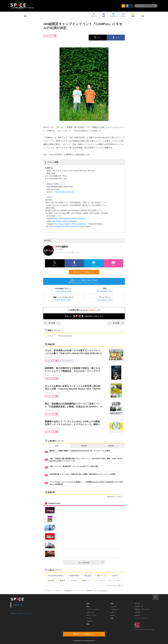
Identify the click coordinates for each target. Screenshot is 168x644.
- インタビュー (114, 609)
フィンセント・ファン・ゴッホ (106, 580)
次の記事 (118, 323)
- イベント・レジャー (93, 609)
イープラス (48, 591)
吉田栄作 (50, 580)
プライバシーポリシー (142, 618)
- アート (88, 618)
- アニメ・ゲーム (91, 615)
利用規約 (137, 615)
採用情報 (137, 612)
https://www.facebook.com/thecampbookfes (70, 219)
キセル (49, 336)
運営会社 (137, 604)
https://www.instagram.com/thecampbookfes (70, 224)
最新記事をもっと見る (115, 497)
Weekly (84, 446)
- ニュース (113, 606)
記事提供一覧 (139, 606)
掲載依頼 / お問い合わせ (142, 609)
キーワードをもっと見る (114, 585)
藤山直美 (87, 576)
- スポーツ (89, 621)
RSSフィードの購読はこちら (86, 272)
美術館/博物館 (73, 576)
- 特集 (112, 618)
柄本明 (61, 580)
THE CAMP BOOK (64, 336)
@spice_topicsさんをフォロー (22, 613)
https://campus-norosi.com (65, 192)
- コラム (112, 615)
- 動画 (112, 604)
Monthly (111, 446)
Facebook (18, 605)
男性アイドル (101, 576)
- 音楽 (88, 604)
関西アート (85, 580)
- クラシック (90, 612)
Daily (57, 446)
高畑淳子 (114, 576)
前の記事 (50, 323)
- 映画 (88, 624)
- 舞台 (88, 606)
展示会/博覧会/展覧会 (55, 576)
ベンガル (73, 580)
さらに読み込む (91, 563)
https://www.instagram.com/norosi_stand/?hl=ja (63, 226)
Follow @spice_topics (63, 291)
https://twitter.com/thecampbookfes (65, 221)
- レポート (113, 612)
